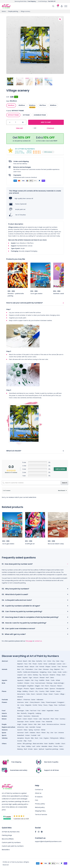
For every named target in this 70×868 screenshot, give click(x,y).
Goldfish (42, 680)
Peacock (53, 686)
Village (62, 694)
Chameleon (29, 669)
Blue (34, 661)
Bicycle (27, 738)
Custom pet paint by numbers (13, 846)
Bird (30, 661)
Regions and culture (9, 727)
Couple (25, 724)
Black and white (38, 744)
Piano (61, 746)
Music (27, 667)
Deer (58, 661)
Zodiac (62, 749)
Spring (31, 730)
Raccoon (46, 675)
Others (4, 744)
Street (51, 694)
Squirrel (25, 678)
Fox (62, 669)
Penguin (20, 689)
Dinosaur (46, 669)
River (57, 719)
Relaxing (20, 749)
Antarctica (21, 727)
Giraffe (20, 672)
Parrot (47, 686)
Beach (25, 661)
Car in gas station (36, 294)
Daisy (43, 702)
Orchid (35, 705)
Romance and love (53, 724)
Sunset (54, 667)
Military (62, 738)
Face (26, 664)
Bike (32, 738)
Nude (44, 724)
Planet (44, 733)
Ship (25, 741)
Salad (44, 711)
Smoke (30, 749)
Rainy (26, 730)
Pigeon (32, 689)
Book (46, 744)
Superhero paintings (52, 749)
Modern (4, 716)
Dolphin (27, 680)
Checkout (50, 128)
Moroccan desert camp (56, 544)
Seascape (20, 722)
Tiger (30, 678)
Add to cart (46, 122)
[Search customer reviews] (31, 483)
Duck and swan (40, 683)
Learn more (17, 172)
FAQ (37, 800)
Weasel (42, 678)
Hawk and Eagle (59, 683)
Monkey (36, 675)
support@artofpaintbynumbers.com (48, 842)
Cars (41, 738)
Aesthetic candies (59, 294)
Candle (58, 744)
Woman (64, 667)
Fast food (33, 711)
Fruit (39, 711)
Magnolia (28, 705)
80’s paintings (27, 744)
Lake (40, 719)
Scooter (20, 741)
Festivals (5, 700)
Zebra (52, 678)
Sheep (59, 675)
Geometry (27, 716)
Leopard (20, 675)
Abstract (5, 661)
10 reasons (39, 797)
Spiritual (41, 749)
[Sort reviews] (62, 491)
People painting (13, 11)
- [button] (10, 122)
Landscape (52, 664)
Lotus (22, 705)
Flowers (4, 702)
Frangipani (61, 702)
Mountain (20, 667)
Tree (59, 667)
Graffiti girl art (30, 544)
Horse (45, 664)
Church (31, 691)
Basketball (21, 735)
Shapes (48, 667)
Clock (63, 744)
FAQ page (29, 641)
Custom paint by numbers (11, 842)
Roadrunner (40, 689)
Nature (32, 667)
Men (39, 724)
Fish (30, 664)
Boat (37, 738)
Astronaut (20, 733)
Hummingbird (22, 686)
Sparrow (52, 689)
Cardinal (20, 683)
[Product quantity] (16, 122)
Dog (62, 661)
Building (25, 691)
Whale (58, 680)
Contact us (39, 790)
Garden (52, 691)
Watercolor (35, 716)
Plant (52, 719)
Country (42, 691)
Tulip (19, 708)
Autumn (20, 730)
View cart (19, 128)
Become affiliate (8, 839)
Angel (19, 724)
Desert (30, 719)
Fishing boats (54, 738)
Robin (47, 689)
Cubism (20, 716)
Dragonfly (31, 713)
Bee (19, 713)
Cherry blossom (35, 702)
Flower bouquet (51, 702)
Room (33, 694)
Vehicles (5, 738)
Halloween (40, 700)
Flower (35, 664)
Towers (56, 694)
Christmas (27, 700)
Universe (61, 733)
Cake (27, 711)
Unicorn (36, 678)
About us (38, 793)
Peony (46, 705)
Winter (43, 730)
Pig (40, 675)
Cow (36, 669)
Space (4, 733)
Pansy (40, 705)
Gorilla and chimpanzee (31, 672)
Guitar (40, 664)
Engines (46, 738)
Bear (19, 669)
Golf (39, 735)
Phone (56, 746)
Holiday (29, 746)
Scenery (62, 719)
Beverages (21, 711)
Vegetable (50, 711)
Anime (19, 744)
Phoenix (26, 689)
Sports (4, 735)
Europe (39, 727)
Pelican (60, 686)
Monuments (21, 694)
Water (57, 711)
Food (4, 711)
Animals (5, 669)
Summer (37, 730)
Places (4, 691)
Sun (56, 733)
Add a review (60, 469)
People (4, 724)
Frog (36, 680)
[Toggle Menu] (66, 6)
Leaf (34, 746)
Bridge (19, 691)
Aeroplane (21, 738)
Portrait (42, 667)
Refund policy (40, 807)
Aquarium (20, 680)
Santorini (39, 694)
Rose (56, 705)
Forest (36, 719)
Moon (38, 733)
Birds (4, 683)
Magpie (37, 686)
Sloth (64, 675)
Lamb (65, 672)
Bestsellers (6, 850)
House (58, 691)
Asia (27, 727)
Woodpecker (60, 689)
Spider (19, 678)
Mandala (44, 746)
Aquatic (5, 680)
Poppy (51, 705)
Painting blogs (7, 835)
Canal (25, 719)
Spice (36, 749)
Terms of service (41, 815)
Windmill (20, 697)
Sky (48, 733)
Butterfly (39, 661)
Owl (37, 667)
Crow (32, 683)
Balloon (20, 700)
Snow (27, 722)
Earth (27, 733)
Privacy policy (40, 804)
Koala (60, 672)
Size (8, 101)
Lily (18, 705)
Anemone (20, 702)
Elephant (20, 664)
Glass (23, 746)
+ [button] (23, 122)
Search (65, 483)
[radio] (11, 105)
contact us (38, 641)
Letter (38, 746)
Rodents (52, 675)
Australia (32, 727)
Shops (45, 694)
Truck (30, 741)
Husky (55, 672)
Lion (64, 664)
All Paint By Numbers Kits (11, 832)
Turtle (53, 680)
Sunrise (32, 722)
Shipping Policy (40, 811)
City (54, 661)
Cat (45, 661)
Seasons (5, 730)
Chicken (27, 683)
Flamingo (49, 683)
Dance (30, 724)
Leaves (59, 664)
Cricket (27, 735)
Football (34, 735)
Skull (25, 749)
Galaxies (32, 733)
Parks (28, 694)
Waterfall (49, 722)
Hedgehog (43, 672)
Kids (35, 724)
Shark (48, 680)
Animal (20, 661)
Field (47, 691)
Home (4, 11)
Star (52, 733)
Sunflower (62, 705)
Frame (9, 111)
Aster (27, 702)
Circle (49, 661)
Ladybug (38, 713)
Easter (33, 700)
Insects (4, 713)
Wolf (47, 678)
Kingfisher (31, 686)
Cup (19, 746)
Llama (30, 675)
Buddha (51, 744)
